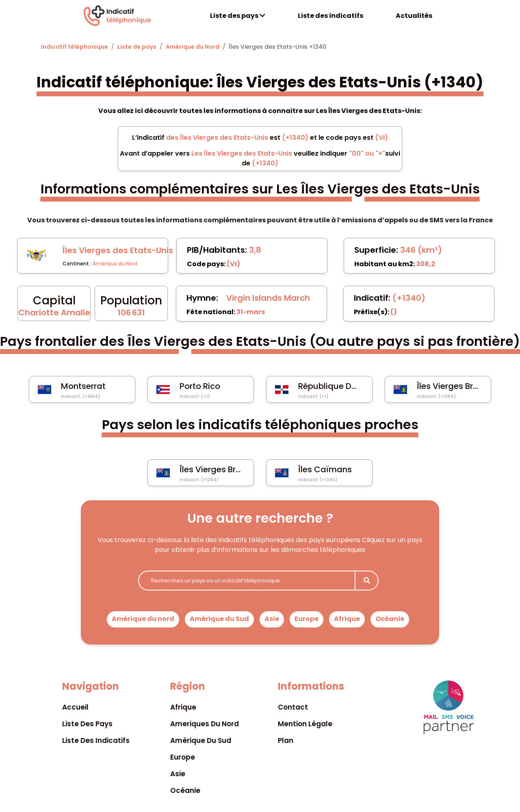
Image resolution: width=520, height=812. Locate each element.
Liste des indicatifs (330, 16)
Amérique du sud (201, 740)
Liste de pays (137, 47)
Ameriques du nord (205, 724)
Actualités (414, 16)
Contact (293, 707)
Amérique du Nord (193, 47)
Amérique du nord (143, 619)
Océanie (390, 619)
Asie (272, 619)
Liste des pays (238, 16)
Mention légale (305, 724)
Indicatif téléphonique (75, 47)
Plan (286, 740)
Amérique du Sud (219, 619)
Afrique (347, 619)
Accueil (75, 707)
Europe (307, 619)
